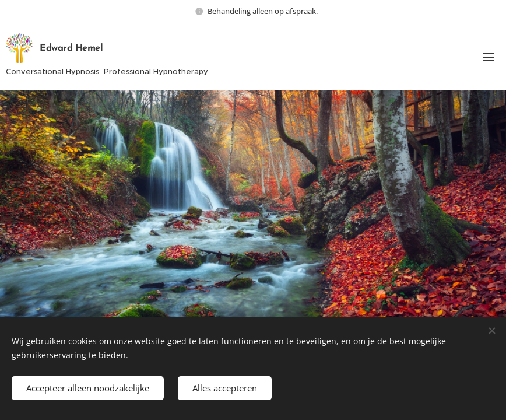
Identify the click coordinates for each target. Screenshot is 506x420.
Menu (489, 57)
